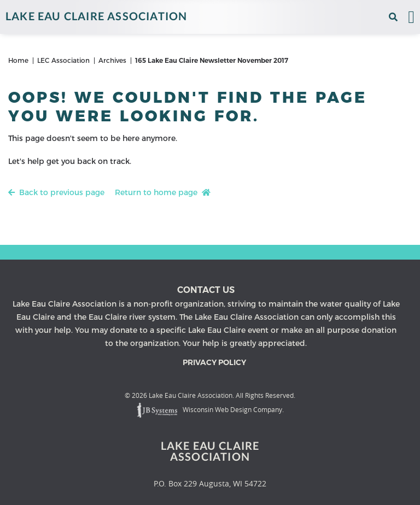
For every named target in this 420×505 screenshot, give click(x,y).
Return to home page (163, 193)
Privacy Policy (214, 362)
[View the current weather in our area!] (380, 17)
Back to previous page (56, 193)
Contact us (206, 290)
